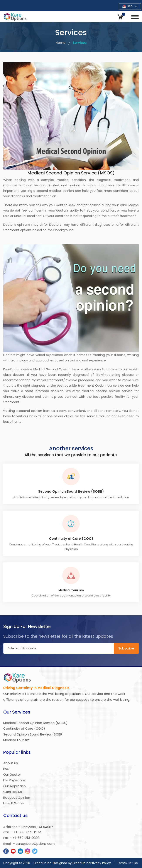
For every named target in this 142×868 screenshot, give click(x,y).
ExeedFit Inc (81, 863)
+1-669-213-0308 (26, 838)
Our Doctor (12, 774)
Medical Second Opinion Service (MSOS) (35, 723)
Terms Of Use (127, 863)
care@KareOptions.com (35, 844)
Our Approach (14, 786)
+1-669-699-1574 (28, 832)
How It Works (14, 803)
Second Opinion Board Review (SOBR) (71, 492)
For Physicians (14, 780)
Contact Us (13, 792)
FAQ (6, 769)
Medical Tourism (16, 740)
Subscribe (126, 648)
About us (11, 763)
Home (60, 43)
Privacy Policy (101, 863)
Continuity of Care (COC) (71, 539)
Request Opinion (17, 798)
